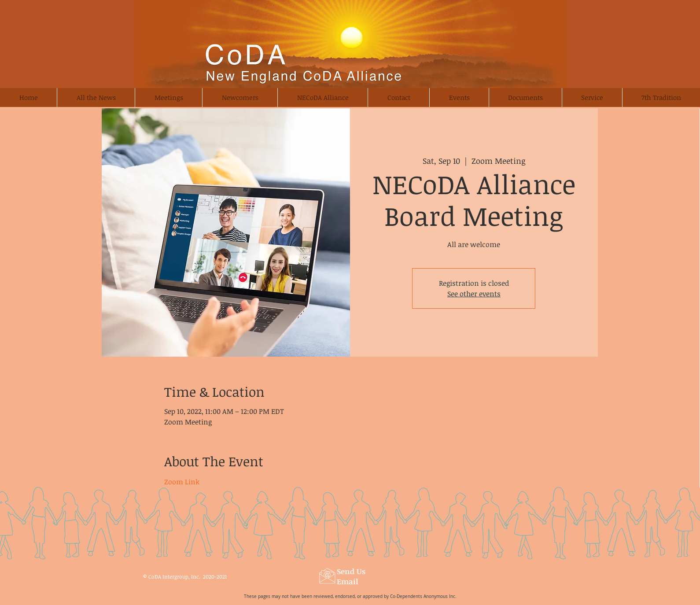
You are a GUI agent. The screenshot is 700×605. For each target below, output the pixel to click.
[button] (240, 98)
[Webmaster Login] (525, 575)
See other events (474, 294)
